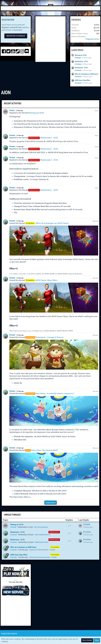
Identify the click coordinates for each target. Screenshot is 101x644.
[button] (3, 3)
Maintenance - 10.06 (81, 61)
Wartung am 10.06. (81, 55)
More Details (87, 640)
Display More (51, 503)
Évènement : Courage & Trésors (50, 337)
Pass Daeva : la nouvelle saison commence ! (55, 393)
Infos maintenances (42, 535)
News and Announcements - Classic (43, 557)
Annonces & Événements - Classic (42, 550)
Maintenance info (42, 542)
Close (97, 640)
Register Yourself (16, 36)
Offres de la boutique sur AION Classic (87, 74)
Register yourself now (12, 27)
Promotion (55, 547)
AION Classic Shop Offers (83, 80)
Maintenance (54, 532)
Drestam (78, 64)
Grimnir (78, 58)
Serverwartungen (41, 527)
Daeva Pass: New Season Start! (44, 450)
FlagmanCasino (92, 39)
